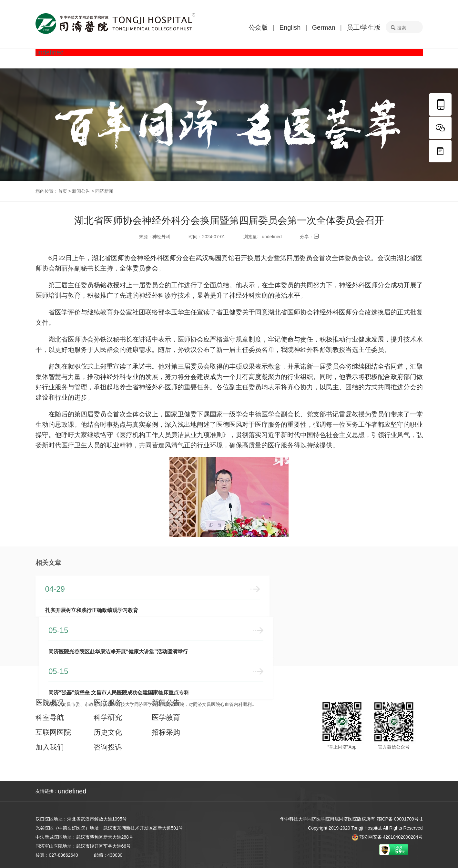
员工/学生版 (364, 27)
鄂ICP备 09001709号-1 (400, 819)
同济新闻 (104, 191)
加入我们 (50, 746)
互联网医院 (53, 731)
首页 (63, 191)
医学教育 (166, 717)
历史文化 (108, 731)
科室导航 (50, 717)
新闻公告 (81, 191)
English (290, 27)
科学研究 (108, 717)
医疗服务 (108, 702)
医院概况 (50, 702)
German (323, 27)
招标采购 (166, 731)
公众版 (258, 27)
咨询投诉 (108, 746)
